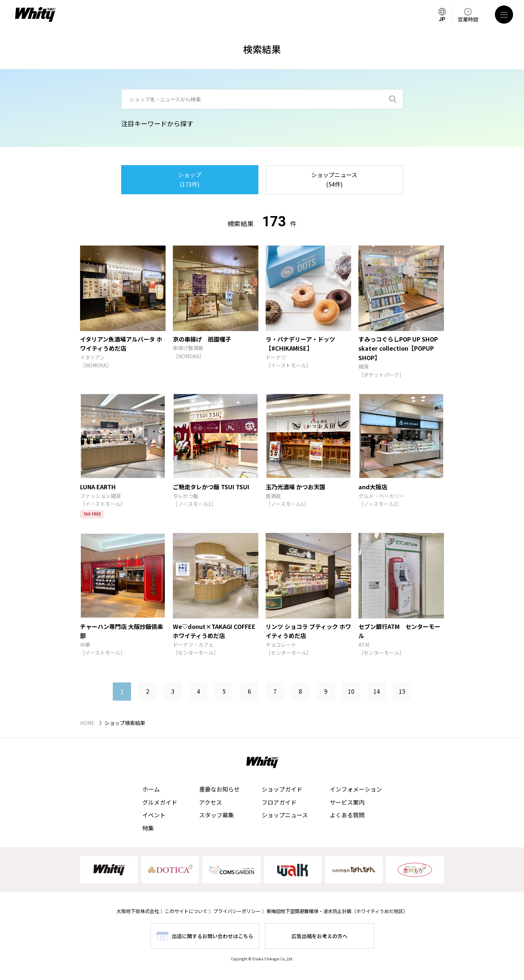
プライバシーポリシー (237, 911)
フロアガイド (279, 802)
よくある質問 (347, 815)
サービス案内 (347, 802)
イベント (154, 815)
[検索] (393, 99)
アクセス (211, 802)
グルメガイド (160, 802)
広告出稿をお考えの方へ (319, 936)
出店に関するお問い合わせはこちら (213, 936)
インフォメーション (356, 789)
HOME (87, 723)
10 (351, 691)
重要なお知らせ (219, 789)
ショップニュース (285, 815)
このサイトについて (186, 911)
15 (402, 691)
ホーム (151, 789)
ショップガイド (282, 789)
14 (377, 691)
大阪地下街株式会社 (138, 911)
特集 (148, 828)
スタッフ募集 (217, 815)
